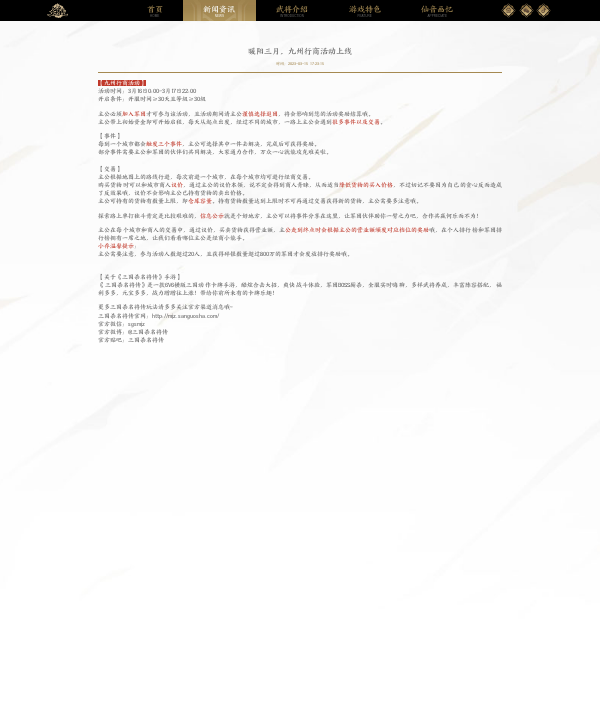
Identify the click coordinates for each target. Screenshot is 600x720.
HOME (155, 12)
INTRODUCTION (292, 12)
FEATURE (365, 12)
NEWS (219, 12)
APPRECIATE (437, 12)
